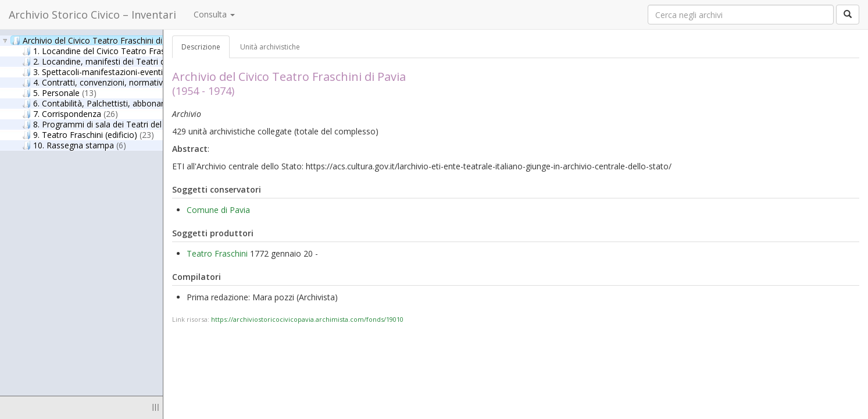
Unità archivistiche (270, 47)
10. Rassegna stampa (74, 145)
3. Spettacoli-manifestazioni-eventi (103, 72)
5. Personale (59, 93)
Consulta (214, 14)
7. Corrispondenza (70, 113)
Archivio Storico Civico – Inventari (92, 15)
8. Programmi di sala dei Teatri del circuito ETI (120, 124)
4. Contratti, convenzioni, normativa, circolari (118, 82)
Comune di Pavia (218, 210)
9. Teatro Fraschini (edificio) (88, 134)
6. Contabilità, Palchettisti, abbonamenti (111, 103)
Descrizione (201, 47)
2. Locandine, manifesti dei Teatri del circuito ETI (127, 61)
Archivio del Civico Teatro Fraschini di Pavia (98, 40)
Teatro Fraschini (217, 253)
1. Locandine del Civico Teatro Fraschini (110, 51)
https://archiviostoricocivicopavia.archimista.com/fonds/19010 (307, 319)
